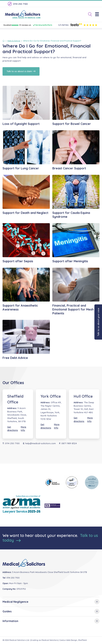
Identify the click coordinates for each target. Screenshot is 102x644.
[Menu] (98, 14)
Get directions (13, 429)
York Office (51, 396)
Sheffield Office (15, 399)
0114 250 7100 (17, 4)
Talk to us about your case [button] (98, 322)
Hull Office (83, 396)
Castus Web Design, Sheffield (73, 640)
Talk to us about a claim (21, 71)
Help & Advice (14, 41)
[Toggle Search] (89, 14)
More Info (23, 429)
